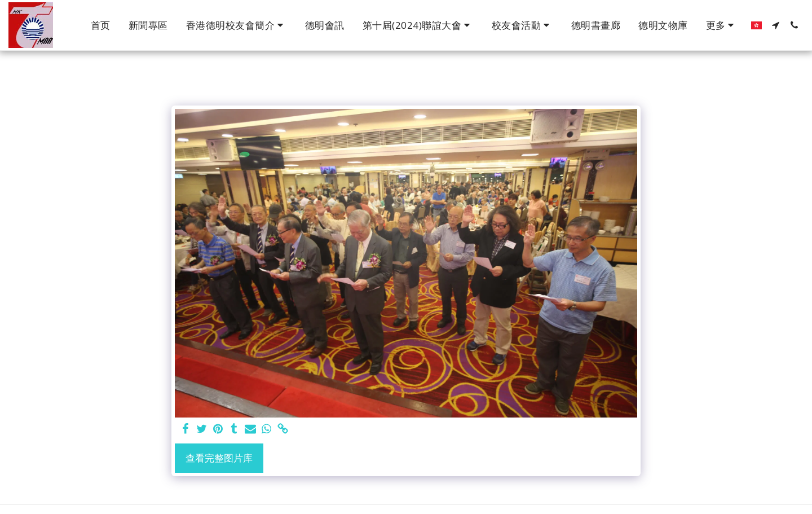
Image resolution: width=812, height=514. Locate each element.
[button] (237, 25)
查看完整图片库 (219, 458)
